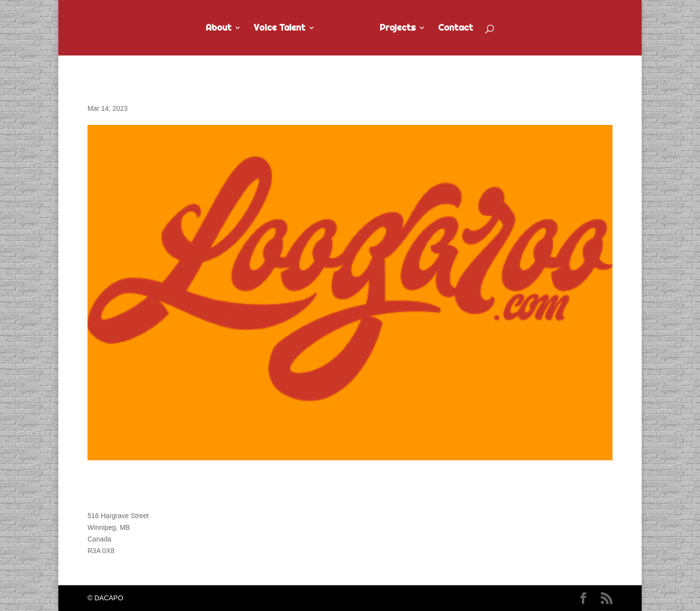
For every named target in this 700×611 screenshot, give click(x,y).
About (219, 29)
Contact (455, 29)
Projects (398, 29)
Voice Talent (280, 29)
